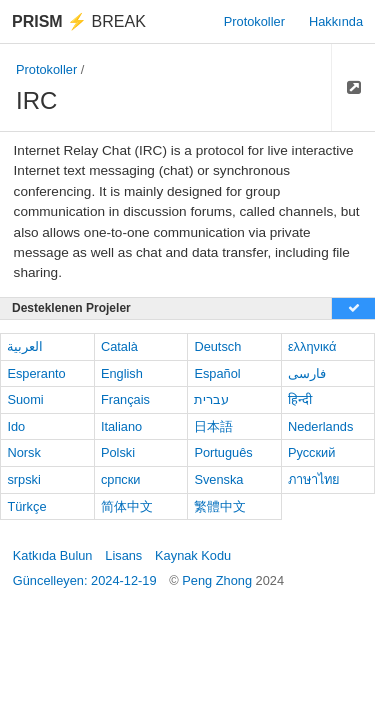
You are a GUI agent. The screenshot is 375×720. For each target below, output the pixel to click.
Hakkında (336, 21)
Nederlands (320, 426)
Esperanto (36, 373)
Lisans (123, 555)
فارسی (307, 373)
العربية (25, 346)
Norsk (23, 452)
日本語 (213, 426)
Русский (311, 452)
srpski (23, 479)
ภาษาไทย (314, 479)
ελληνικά (312, 346)
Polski (118, 452)
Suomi (25, 399)
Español (217, 373)
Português (223, 452)
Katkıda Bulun (53, 555)
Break (79, 21)
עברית (211, 399)
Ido (16, 426)
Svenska (218, 479)
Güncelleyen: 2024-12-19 (85, 580)
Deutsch (217, 346)
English (122, 373)
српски (121, 479)
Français (125, 399)
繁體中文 (220, 506)
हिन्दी (300, 399)
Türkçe (26, 506)
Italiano (121, 426)
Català (119, 346)
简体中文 (127, 506)
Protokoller (254, 21)
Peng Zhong (218, 580)
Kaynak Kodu (193, 555)
